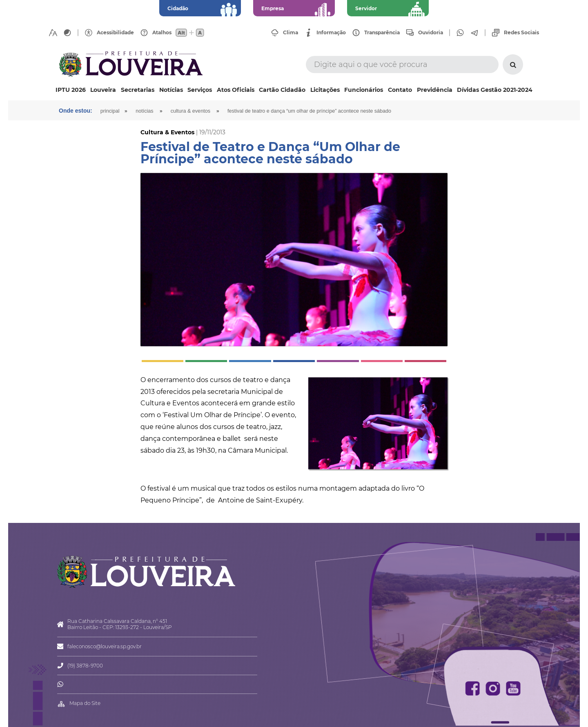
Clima (291, 33)
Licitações (325, 90)
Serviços (200, 90)
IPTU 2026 (71, 90)
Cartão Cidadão (282, 90)
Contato (400, 90)
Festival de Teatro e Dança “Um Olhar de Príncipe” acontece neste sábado (309, 111)
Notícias (171, 90)
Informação (331, 33)
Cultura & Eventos (190, 111)
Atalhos (162, 33)
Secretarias (138, 90)
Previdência (435, 90)
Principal (110, 111)
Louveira (103, 90)
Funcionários (364, 90)
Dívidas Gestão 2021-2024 (495, 90)
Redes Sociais (521, 33)
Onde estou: (76, 111)
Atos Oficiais (236, 90)
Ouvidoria (431, 33)
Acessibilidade (115, 33)
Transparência (382, 33)
